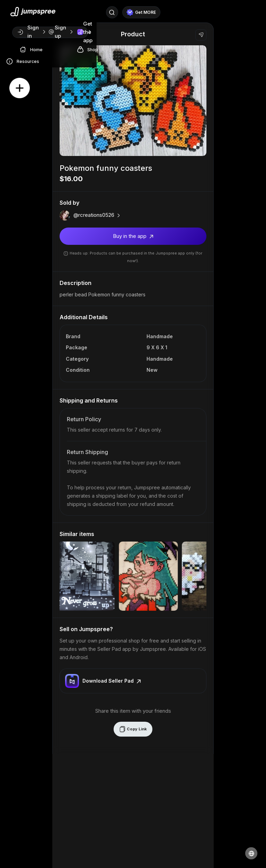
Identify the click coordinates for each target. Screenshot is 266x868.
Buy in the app (133, 236)
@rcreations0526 (97, 215)
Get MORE (141, 12)
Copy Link (133, 729)
